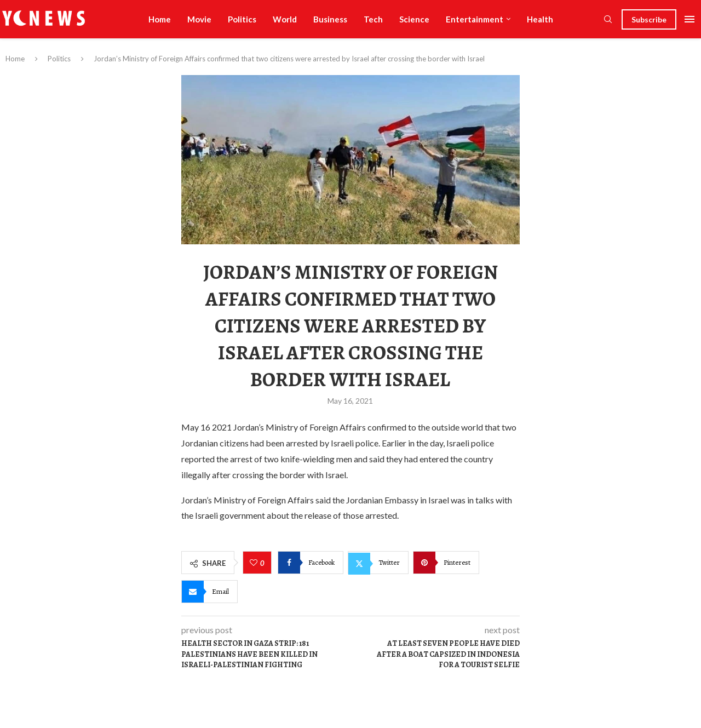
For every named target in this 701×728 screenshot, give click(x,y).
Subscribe (649, 19)
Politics (242, 19)
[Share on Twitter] (378, 563)
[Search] (608, 20)
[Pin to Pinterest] (446, 563)
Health (540, 19)
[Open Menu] (689, 19)
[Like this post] (255, 563)
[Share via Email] (209, 592)
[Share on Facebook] (311, 563)
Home (160, 19)
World (285, 19)
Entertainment (475, 19)
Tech (373, 19)
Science (414, 19)
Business (330, 19)
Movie (199, 19)
